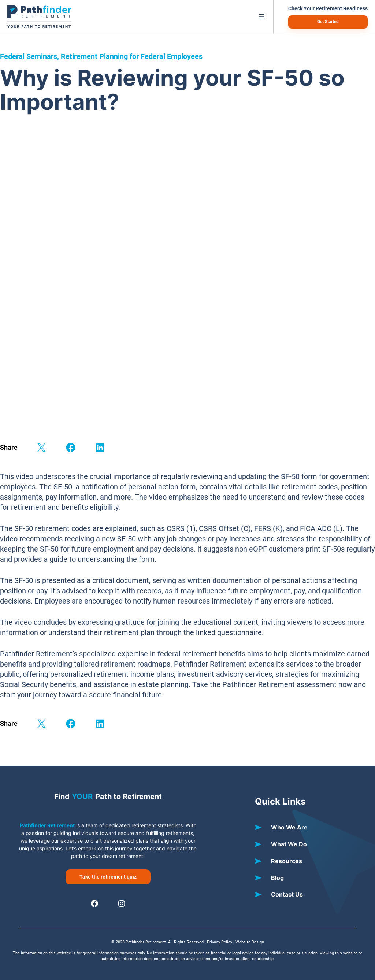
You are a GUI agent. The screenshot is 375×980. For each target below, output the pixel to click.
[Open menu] (261, 17)
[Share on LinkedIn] (100, 448)
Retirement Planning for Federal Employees (132, 56)
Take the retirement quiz (108, 877)
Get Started (328, 22)
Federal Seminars (29, 56)
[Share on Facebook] (71, 448)
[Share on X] (41, 448)
